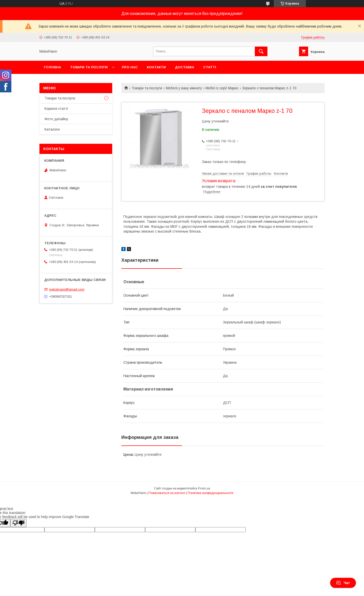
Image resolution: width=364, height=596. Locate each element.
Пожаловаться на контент (167, 493)
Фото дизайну (56, 119)
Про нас (130, 67)
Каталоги (52, 129)
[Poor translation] (18, 523)
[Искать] (261, 51)
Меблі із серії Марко (222, 88)
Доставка (185, 67)
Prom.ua (204, 488)
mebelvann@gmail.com (67, 289)
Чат (343, 583)
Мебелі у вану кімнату (184, 88)
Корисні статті (56, 109)
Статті (210, 67)
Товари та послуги (89, 67)
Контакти (156, 67)
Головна (52, 67)
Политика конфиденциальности (210, 493)
